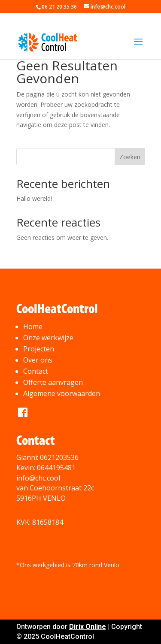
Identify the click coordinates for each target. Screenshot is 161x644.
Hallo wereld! (34, 198)
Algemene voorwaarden (62, 393)
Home (33, 327)
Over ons (38, 360)
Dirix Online (88, 627)
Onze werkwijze (48, 338)
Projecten (39, 349)
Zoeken (130, 157)
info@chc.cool (38, 478)
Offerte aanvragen (53, 382)
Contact (36, 371)
